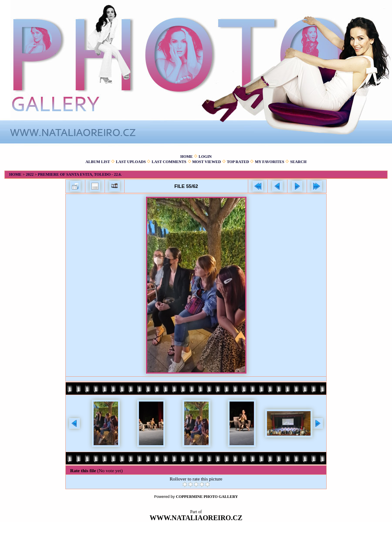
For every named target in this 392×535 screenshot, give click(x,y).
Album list (98, 162)
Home (187, 157)
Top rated (238, 162)
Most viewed (206, 162)
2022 (30, 174)
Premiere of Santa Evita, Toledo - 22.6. (80, 174)
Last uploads (131, 162)
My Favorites (269, 162)
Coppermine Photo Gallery (207, 497)
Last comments (169, 162)
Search (298, 162)
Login (205, 157)
